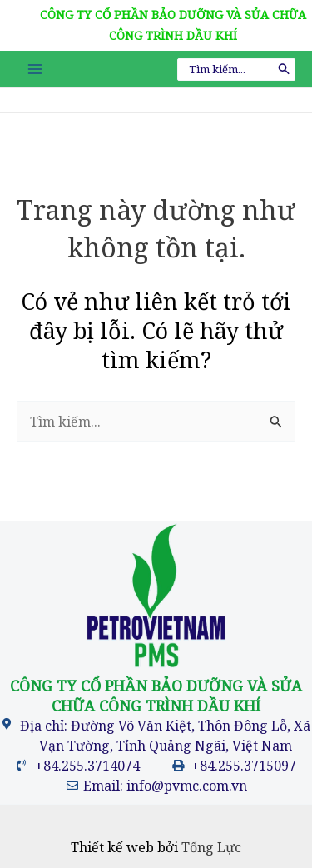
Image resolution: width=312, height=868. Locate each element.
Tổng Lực (211, 847)
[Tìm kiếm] (285, 70)
